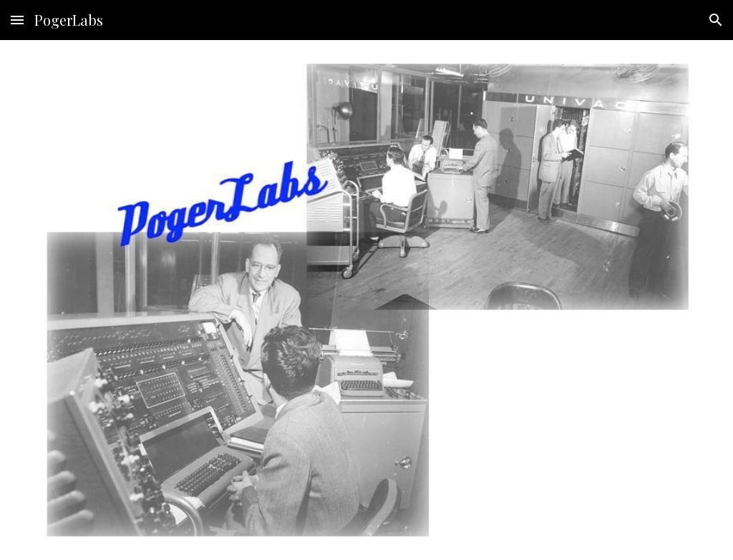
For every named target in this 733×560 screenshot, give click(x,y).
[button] (17, 20)
